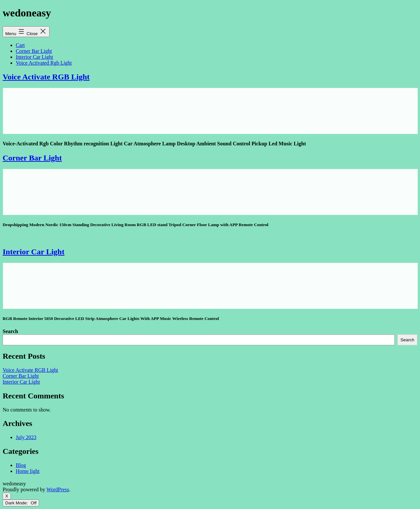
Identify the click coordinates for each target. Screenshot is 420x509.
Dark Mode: (21, 503)
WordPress (58, 489)
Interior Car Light (34, 57)
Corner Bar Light (34, 51)
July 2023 (26, 437)
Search (10, 331)
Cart (20, 45)
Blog (21, 465)
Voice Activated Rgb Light (44, 63)
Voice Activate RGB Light (46, 77)
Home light (28, 471)
